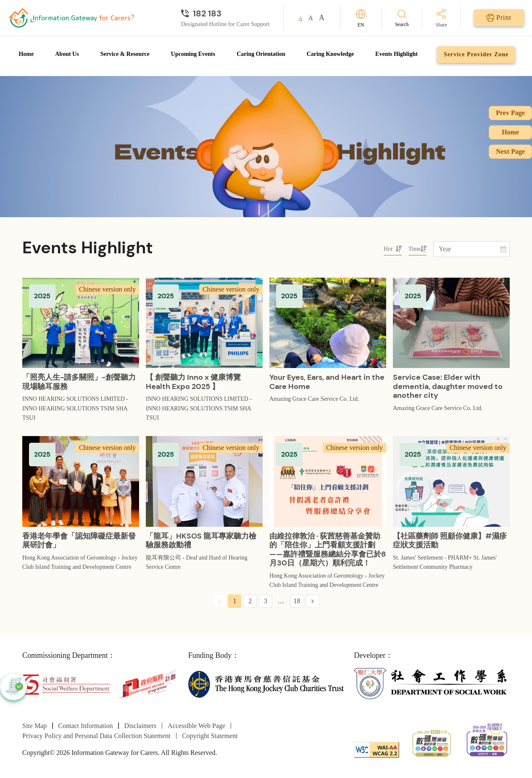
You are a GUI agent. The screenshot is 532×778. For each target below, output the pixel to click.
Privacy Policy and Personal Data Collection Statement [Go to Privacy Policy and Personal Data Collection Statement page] (96, 736)
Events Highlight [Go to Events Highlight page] (396, 54)
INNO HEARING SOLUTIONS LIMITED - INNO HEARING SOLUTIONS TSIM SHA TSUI (75, 408)
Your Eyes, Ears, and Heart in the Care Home (327, 382)
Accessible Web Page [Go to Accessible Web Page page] (196, 726)
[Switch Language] (361, 18)
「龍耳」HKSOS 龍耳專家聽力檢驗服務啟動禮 (201, 541)
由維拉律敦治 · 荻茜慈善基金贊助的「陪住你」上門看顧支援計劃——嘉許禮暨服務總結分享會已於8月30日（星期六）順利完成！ (328, 550)
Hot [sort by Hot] (393, 249)
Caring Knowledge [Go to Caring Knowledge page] (330, 54)
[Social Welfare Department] (66, 684)
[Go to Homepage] (71, 18)
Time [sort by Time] (417, 249)
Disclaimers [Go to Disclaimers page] (140, 726)
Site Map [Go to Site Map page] (34, 726)
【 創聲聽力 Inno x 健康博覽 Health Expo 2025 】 (193, 382)
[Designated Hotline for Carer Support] (225, 13)
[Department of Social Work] (432, 684)
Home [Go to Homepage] (26, 54)
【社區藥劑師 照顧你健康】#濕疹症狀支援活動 (450, 541)
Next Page (510, 151)
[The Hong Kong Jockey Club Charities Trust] (266, 684)
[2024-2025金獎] (432, 742)
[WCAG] (377, 749)
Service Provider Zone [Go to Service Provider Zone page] (476, 54)
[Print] (499, 18)
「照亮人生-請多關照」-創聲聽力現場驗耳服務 (79, 382)
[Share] (441, 19)
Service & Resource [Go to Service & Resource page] (125, 54)
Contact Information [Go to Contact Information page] (85, 726)
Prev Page (510, 113)
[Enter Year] (471, 249)
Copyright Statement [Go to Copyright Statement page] (210, 736)
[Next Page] (313, 601)
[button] (13, 687)
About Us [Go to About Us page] (67, 54)
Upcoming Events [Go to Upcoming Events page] (193, 54)
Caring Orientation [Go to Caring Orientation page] (261, 54)
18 (297, 601)
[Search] (402, 18)
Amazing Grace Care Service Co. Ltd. (314, 399)
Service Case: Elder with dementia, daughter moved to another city (448, 386)
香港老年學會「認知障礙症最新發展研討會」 (79, 541)
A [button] (301, 18)
